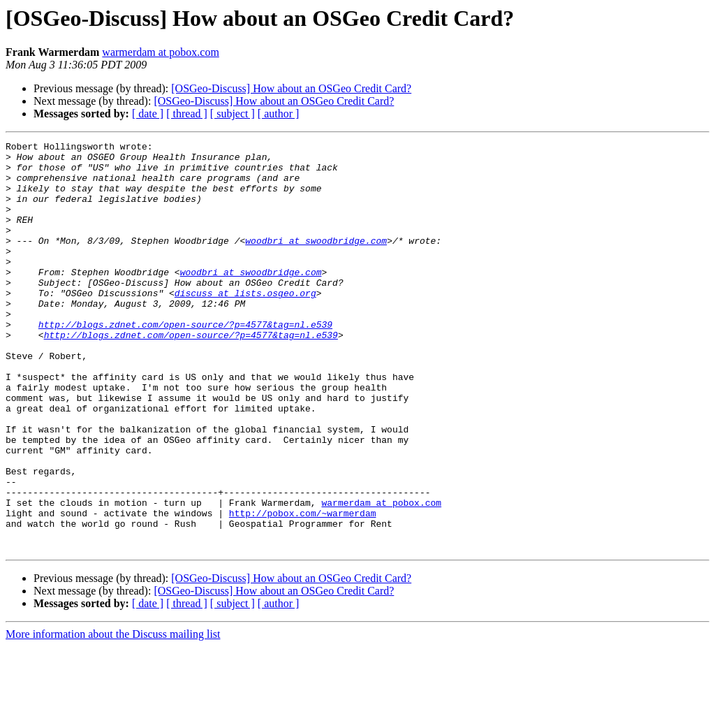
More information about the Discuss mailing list (113, 716)
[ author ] (279, 114)
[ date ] (148, 114)
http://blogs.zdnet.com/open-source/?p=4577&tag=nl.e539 (185, 362)
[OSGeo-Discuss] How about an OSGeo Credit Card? (291, 88)
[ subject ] (233, 114)
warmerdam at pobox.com (161, 52)
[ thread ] (187, 114)
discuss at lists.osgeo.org (245, 324)
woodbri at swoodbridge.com (316, 261)
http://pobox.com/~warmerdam (303, 588)
